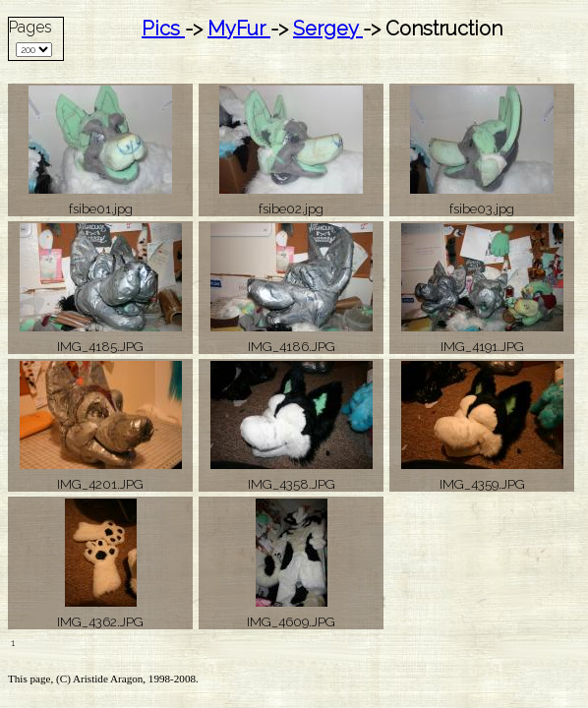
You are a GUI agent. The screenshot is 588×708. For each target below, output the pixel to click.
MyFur (239, 29)
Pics (163, 29)
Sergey (328, 29)
